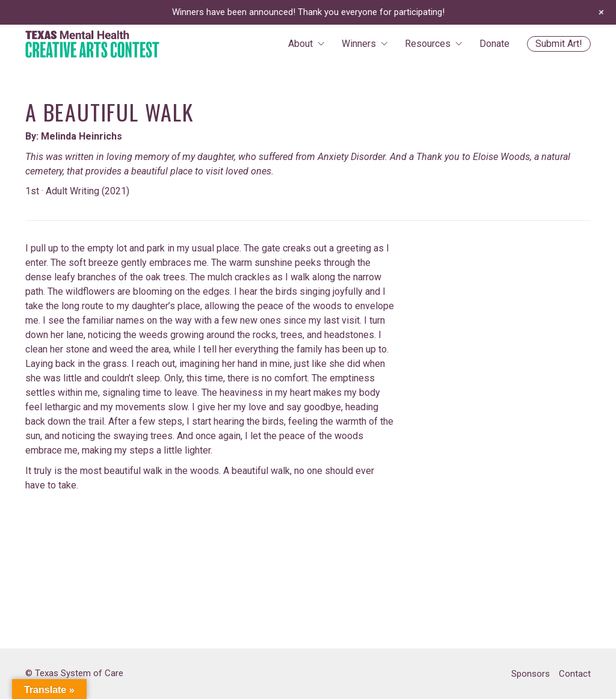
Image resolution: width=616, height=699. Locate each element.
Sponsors (531, 674)
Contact (575, 674)
